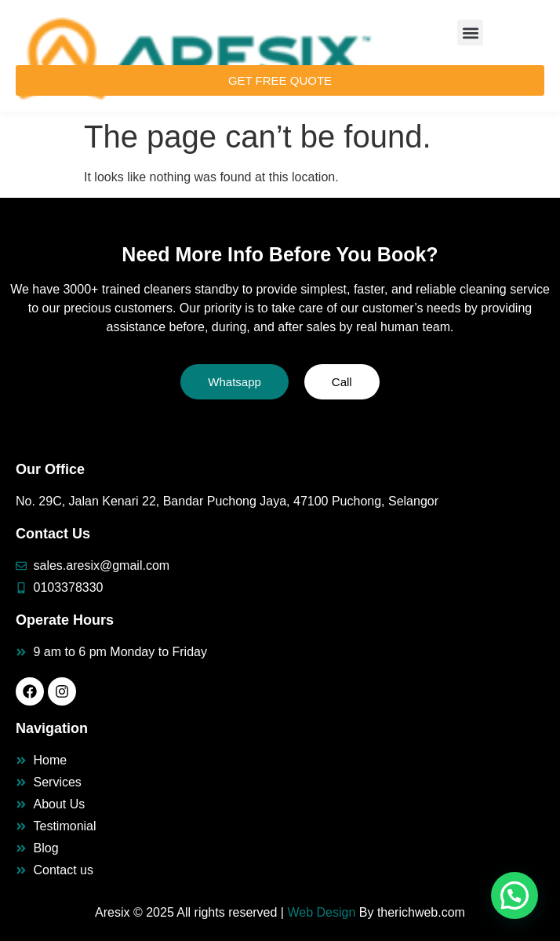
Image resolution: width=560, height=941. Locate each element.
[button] (470, 33)
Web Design (321, 912)
